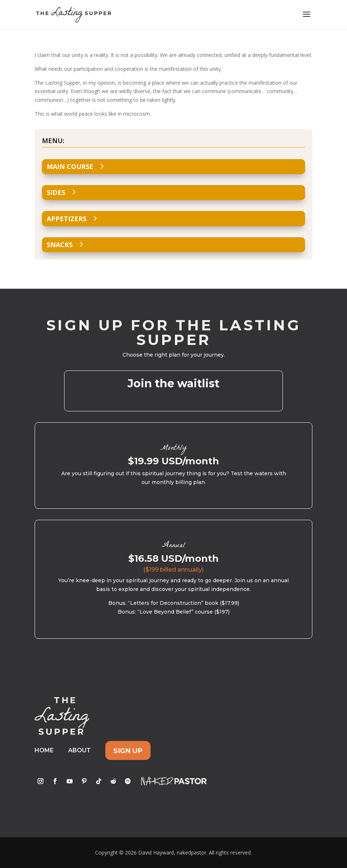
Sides (56, 192)
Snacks (60, 245)
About (79, 750)
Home (44, 750)
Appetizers (67, 219)
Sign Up (128, 750)
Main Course (70, 166)
